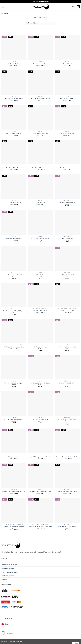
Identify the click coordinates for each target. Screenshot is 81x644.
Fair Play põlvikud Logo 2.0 (67, 203)
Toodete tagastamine (8, 576)
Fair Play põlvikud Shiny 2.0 (14, 275)
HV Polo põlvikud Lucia (40, 311)
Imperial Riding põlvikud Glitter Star (40, 457)
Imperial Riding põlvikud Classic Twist (40, 526)
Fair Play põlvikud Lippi (67, 64)
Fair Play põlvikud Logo (14, 64)
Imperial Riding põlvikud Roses (67, 526)
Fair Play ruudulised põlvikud (14, 98)
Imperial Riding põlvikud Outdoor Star (14, 491)
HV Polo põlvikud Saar (40, 347)
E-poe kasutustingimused (10, 572)
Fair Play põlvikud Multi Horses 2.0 (40, 239)
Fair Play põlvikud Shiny (40, 64)
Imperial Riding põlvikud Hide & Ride (67, 457)
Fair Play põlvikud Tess (40, 275)
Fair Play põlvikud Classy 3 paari (14, 383)
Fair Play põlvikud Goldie (67, 275)
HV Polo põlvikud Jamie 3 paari (14, 419)
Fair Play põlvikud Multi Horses (40, 98)
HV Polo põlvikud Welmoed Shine (14, 347)
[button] (3, 7)
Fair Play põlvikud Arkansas (40, 168)
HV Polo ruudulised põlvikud (67, 347)
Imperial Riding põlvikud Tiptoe (67, 491)
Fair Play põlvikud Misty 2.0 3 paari (14, 311)
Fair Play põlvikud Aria (67, 168)
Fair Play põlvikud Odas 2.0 (67, 239)
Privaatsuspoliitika (8, 568)
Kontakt (4, 579)
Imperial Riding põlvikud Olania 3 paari (14, 527)
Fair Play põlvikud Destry (14, 168)
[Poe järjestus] (40, 23)
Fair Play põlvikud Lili (40, 203)
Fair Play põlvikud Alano (67, 133)
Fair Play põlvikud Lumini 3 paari (40, 383)
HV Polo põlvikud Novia (40, 419)
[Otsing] (73, 7)
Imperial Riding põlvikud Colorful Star (14, 457)
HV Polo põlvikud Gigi (67, 311)
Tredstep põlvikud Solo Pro (67, 383)
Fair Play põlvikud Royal (67, 98)
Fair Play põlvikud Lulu (14, 203)
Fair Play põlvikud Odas (40, 133)
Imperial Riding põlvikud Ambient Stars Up (67, 420)
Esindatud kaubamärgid (9, 565)
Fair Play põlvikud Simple (14, 133)
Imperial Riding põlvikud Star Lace (40, 491)
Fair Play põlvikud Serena (14, 239)
